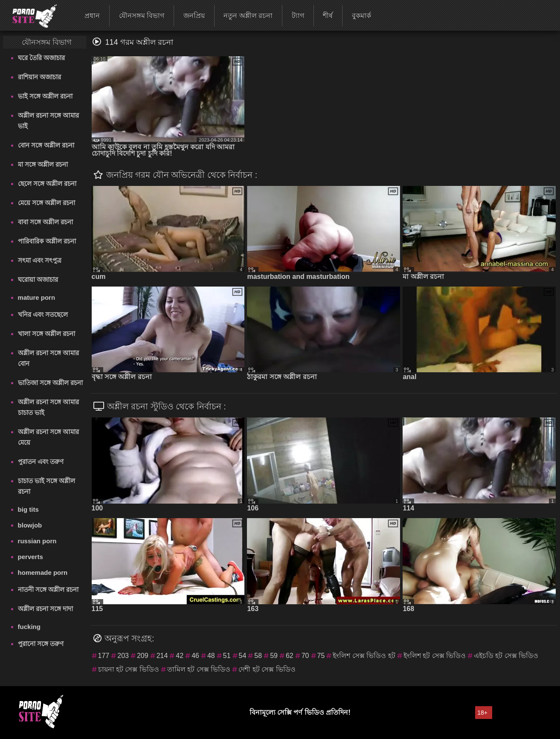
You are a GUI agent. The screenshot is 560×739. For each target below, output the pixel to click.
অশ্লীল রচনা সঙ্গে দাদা (46, 609)
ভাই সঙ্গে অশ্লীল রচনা (45, 96)
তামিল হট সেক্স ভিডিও (199, 669)
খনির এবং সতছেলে (43, 314)
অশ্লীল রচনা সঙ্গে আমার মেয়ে (49, 437)
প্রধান (92, 16)
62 (290, 656)
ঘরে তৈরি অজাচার (41, 58)
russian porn (37, 541)
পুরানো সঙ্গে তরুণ (41, 644)
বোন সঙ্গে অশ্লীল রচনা (46, 145)
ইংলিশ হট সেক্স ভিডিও (435, 656)
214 (162, 656)
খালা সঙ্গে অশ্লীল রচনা (47, 334)
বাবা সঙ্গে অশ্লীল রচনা (46, 222)
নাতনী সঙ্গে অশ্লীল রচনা (48, 590)
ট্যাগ (298, 16)
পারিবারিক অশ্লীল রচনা (47, 241)
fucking (29, 627)
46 (195, 656)
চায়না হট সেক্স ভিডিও (129, 669)
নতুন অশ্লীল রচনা (248, 16)
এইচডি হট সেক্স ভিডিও (506, 656)
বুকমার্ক (361, 16)
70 (305, 656)
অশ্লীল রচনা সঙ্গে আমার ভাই (49, 121)
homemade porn (43, 572)
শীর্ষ (328, 16)
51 (227, 656)
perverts (30, 557)
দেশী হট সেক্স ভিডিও (267, 669)
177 (104, 656)
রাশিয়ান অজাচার (39, 77)
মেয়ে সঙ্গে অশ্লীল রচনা (47, 203)
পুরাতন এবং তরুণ (41, 462)
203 (123, 656)
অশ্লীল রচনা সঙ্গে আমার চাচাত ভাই (49, 407)
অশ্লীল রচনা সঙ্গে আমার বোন (49, 358)
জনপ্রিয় (194, 16)
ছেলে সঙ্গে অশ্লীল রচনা (47, 184)
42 (180, 656)
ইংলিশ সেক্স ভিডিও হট (364, 656)
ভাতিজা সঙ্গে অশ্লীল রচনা (51, 383)
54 (243, 656)
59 (274, 656)
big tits (28, 509)
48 (211, 656)
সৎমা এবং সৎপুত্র (40, 260)
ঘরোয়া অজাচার (38, 280)
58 (258, 656)
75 (321, 656)
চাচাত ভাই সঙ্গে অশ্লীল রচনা (47, 486)
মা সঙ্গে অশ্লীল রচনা (43, 164)
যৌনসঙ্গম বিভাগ (142, 16)
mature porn (37, 297)
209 (143, 656)
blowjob (30, 525)
